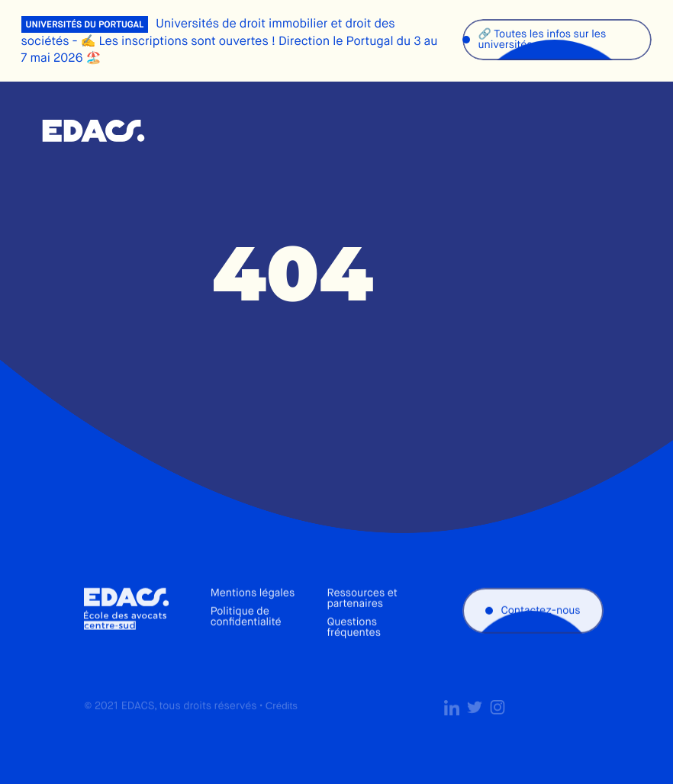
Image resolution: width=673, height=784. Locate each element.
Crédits (282, 717)
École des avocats (93, 131)
